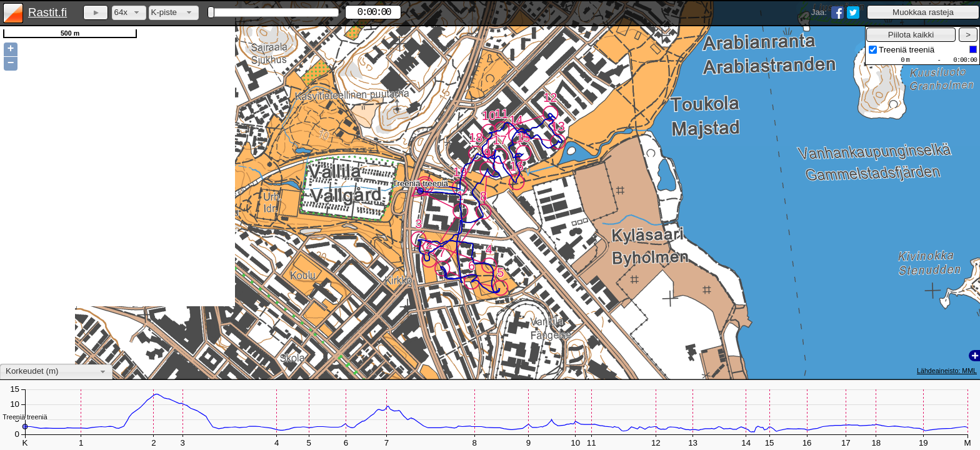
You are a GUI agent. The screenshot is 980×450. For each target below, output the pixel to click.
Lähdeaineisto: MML (947, 371)
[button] (923, 12)
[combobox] (129, 13)
